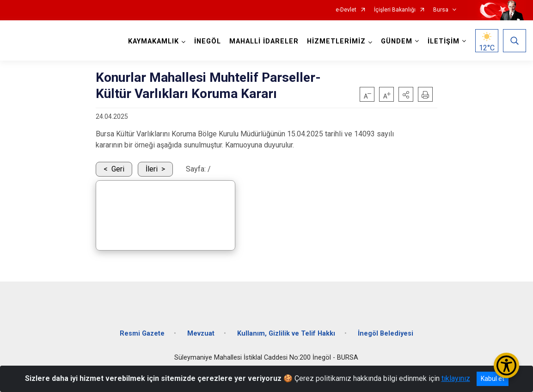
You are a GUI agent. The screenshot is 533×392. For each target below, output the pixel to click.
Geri (118, 169)
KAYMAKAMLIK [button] (153, 41)
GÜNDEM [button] (397, 41)
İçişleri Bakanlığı (395, 10)
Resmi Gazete (142, 334)
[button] (406, 94)
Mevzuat (201, 334)
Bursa (441, 10)
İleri (152, 169)
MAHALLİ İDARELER (264, 41)
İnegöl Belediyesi (386, 334)
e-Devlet (346, 10)
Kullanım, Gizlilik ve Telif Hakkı (286, 334)
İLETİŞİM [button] (444, 41)
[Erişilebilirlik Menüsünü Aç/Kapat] (506, 365)
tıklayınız (456, 378)
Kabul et (493, 379)
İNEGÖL (208, 41)
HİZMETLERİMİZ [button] (336, 41)
